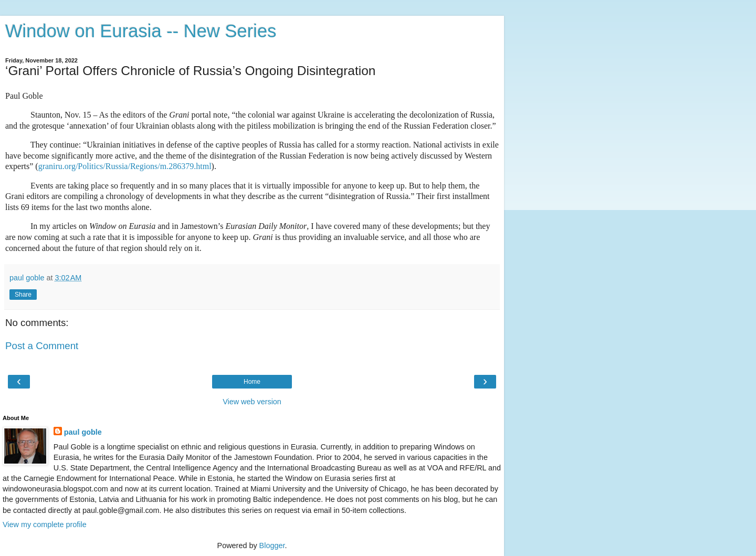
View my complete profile (45, 524)
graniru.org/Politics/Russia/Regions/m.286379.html (125, 166)
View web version (252, 402)
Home (252, 382)
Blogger (272, 545)
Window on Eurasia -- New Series (141, 31)
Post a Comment (42, 346)
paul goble (83, 432)
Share (23, 295)
